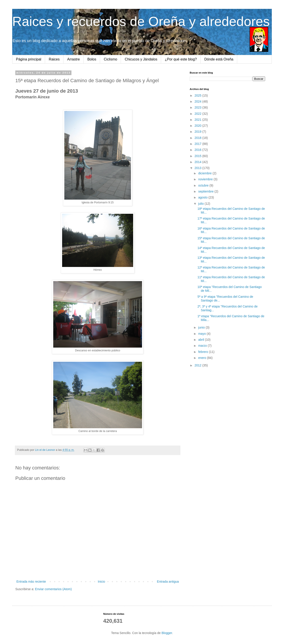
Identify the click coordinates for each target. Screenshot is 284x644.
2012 (198, 365)
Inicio (102, 582)
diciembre (205, 173)
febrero (203, 352)
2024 (198, 101)
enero (203, 358)
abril (201, 340)
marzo (203, 346)
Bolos (92, 59)
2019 (198, 132)
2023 (198, 107)
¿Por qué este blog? (181, 59)
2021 (198, 120)
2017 (198, 144)
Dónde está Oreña (219, 59)
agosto (203, 197)
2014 (198, 162)
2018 (198, 138)
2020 (198, 126)
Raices (54, 59)
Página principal (29, 59)
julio (201, 204)
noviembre (206, 179)
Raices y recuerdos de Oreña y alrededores (141, 21)
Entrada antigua (168, 582)
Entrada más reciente (31, 582)
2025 (198, 95)
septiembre (206, 191)
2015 (198, 156)
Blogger (167, 633)
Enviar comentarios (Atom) (53, 589)
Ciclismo (110, 59)
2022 (198, 114)
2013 (198, 168)
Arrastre (74, 59)
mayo (202, 334)
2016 (198, 150)
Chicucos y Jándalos (141, 59)
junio (202, 327)
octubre (204, 185)
